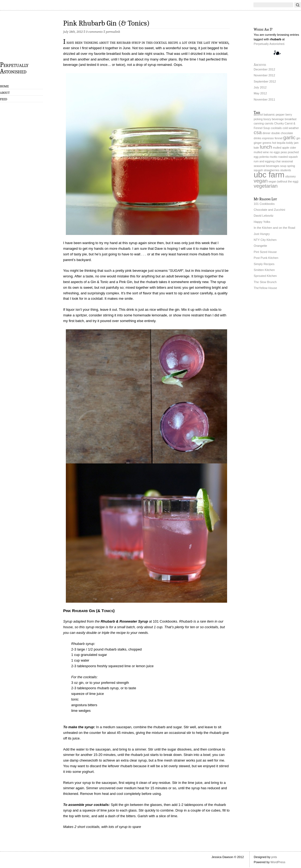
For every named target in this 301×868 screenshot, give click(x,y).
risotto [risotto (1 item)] (273, 157)
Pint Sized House (265, 252)
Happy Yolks (262, 222)
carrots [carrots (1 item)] (269, 123)
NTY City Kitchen (265, 240)
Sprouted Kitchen (265, 276)
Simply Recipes (264, 264)
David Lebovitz (264, 216)
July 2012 (260, 87)
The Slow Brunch (265, 282)
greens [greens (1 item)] (267, 143)
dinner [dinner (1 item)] (267, 133)
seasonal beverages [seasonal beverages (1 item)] (266, 166)
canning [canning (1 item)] (259, 123)
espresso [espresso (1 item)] (268, 138)
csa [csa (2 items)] (258, 132)
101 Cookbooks (264, 204)
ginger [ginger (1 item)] (258, 143)
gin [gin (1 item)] (298, 138)
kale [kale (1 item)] (256, 148)
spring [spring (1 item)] (291, 166)
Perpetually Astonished (14, 68)
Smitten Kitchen (264, 270)
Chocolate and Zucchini (269, 210)
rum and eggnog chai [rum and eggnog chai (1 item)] (267, 161)
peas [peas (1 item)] (284, 152)
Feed (4, 99)
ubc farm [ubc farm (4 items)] (269, 175)
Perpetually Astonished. (269, 44)
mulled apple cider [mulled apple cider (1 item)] (284, 148)
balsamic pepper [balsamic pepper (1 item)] (274, 115)
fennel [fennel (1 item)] (279, 138)
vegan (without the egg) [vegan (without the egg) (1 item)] (283, 181)
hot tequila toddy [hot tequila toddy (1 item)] (282, 143)
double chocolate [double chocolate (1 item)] (282, 133)
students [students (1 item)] (286, 170)
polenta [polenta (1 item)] (264, 157)
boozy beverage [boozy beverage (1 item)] (274, 119)
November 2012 (264, 75)
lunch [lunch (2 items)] (266, 147)
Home (4, 86)
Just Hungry (262, 234)
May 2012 (260, 93)
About (5, 93)
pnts (274, 857)
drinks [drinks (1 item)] (257, 138)
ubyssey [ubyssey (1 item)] (290, 176)
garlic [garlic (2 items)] (289, 137)
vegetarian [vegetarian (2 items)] (266, 186)
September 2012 (265, 81)
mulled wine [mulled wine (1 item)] (261, 152)
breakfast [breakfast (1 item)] (291, 119)
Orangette (260, 246)
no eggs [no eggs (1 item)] (275, 152)
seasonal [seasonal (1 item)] (287, 161)
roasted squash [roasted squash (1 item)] (288, 157)
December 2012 (264, 69)
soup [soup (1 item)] (283, 166)
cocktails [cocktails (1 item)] (276, 128)
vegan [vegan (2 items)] (261, 181)
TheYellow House (265, 288)
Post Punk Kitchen (266, 258)
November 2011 (264, 99)
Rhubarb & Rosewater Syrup (124, 621)
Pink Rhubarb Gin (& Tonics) (106, 23)
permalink (113, 32)
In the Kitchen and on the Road (274, 228)
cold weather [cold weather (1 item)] (291, 128)
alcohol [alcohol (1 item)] (258, 115)
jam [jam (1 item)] (296, 143)
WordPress (278, 862)
